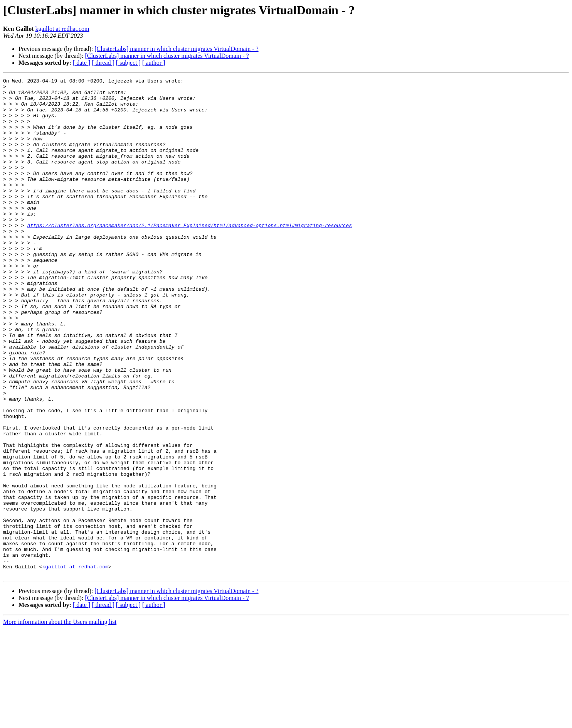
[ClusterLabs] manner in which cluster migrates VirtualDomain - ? (176, 49)
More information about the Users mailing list (60, 721)
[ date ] (82, 63)
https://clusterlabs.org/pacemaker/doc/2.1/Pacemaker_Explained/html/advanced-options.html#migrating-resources (189, 255)
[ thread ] (103, 63)
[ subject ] (128, 63)
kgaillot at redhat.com (62, 29)
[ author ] (154, 63)
